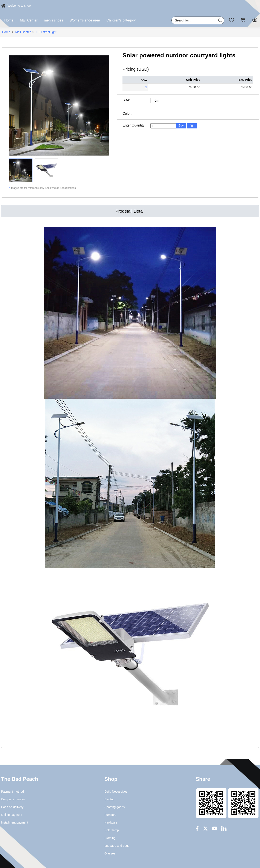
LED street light (46, 32)
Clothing (110, 838)
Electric (109, 799)
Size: (126, 100)
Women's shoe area (85, 20)
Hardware (111, 822)
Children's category (121, 20)
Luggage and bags (117, 846)
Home (9, 20)
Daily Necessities (116, 792)
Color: (127, 114)
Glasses (110, 853)
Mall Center (29, 20)
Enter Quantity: (134, 125)
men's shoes (54, 20)
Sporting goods (115, 807)
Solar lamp (112, 830)
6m (157, 100)
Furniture (110, 815)
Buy (181, 125)
